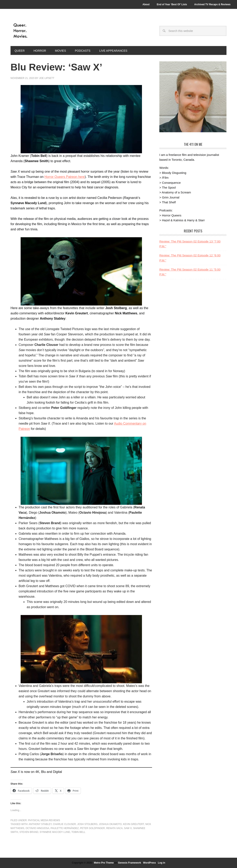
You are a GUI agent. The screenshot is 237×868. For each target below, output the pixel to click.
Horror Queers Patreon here (65, 177)
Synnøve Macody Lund (55, 832)
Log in (162, 863)
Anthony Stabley (40, 824)
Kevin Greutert (133, 824)
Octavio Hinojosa (37, 828)
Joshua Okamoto (110, 824)
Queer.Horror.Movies (38, 31)
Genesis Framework (129, 863)
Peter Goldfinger (93, 828)
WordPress (150, 863)
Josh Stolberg (87, 824)
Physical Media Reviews (44, 820)
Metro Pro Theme (104, 863)
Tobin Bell (78, 832)
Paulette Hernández (65, 828)
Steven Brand (29, 832)
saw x (128, 828)
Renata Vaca (114, 828)
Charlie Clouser (64, 824)
